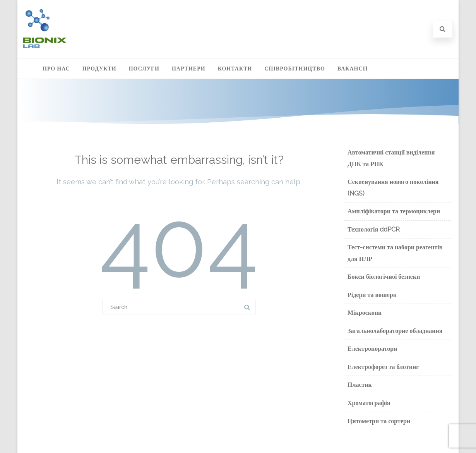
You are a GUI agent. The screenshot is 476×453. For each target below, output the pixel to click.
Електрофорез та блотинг (383, 367)
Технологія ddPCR (374, 229)
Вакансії (353, 69)
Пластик (360, 385)
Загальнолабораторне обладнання (395, 331)
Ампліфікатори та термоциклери (394, 211)
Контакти (235, 69)
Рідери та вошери (372, 295)
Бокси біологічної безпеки (384, 277)
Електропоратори (372, 349)
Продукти (99, 69)
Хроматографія (369, 403)
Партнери (189, 69)
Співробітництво (295, 69)
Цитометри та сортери (379, 421)
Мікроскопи (365, 313)
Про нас (56, 69)
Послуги (144, 69)
